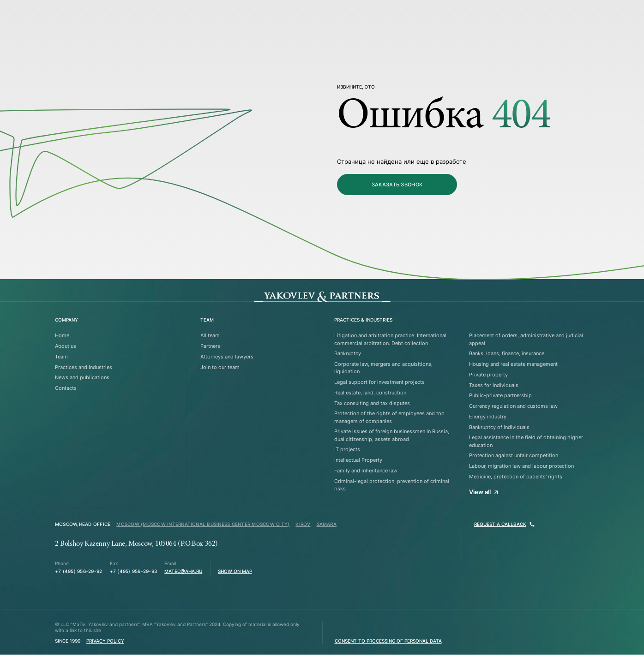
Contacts (66, 388)
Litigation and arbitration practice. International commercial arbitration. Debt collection (390, 339)
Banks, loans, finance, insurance (507, 353)
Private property (488, 375)
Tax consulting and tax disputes (372, 403)
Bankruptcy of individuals (499, 427)
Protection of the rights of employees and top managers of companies (389, 417)
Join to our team (220, 367)
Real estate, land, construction (370, 393)
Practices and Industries (84, 367)
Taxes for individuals (494, 385)
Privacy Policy (105, 641)
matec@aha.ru (183, 571)
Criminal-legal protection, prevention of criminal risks (392, 485)
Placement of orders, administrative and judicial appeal (526, 339)
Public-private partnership (500, 395)
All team (210, 335)
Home (62, 335)
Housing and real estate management (513, 364)
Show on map (235, 571)
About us (66, 346)
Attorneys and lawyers (227, 357)
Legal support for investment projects (379, 382)
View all (484, 492)
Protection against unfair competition (514, 455)
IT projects (347, 449)
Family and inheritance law (366, 471)
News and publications (82, 377)
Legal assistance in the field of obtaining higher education (526, 441)
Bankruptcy (348, 353)
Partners (210, 346)
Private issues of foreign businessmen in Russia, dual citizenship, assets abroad (392, 435)
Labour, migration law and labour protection (521, 466)
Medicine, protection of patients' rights (516, 477)
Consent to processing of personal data (388, 641)
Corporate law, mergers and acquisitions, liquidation (383, 368)
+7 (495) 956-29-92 (78, 571)
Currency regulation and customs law (513, 406)
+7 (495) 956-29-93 (133, 571)
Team (61, 357)
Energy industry (488, 417)
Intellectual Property (358, 460)
